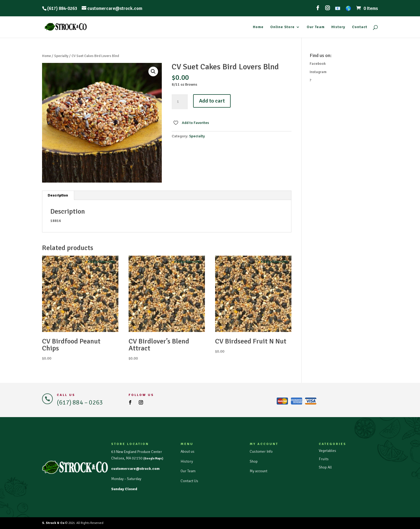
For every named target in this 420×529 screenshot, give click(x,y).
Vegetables (327, 451)
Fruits (324, 459)
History (338, 27)
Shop (254, 461)
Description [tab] (58, 195)
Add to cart (212, 101)
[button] (153, 71)
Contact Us (189, 481)
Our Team (316, 27)
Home (258, 27)
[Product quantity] (180, 102)
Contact (360, 27)
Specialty (61, 56)
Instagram (318, 72)
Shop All (325, 467)
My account (258, 471)
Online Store (282, 27)
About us (187, 451)
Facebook (318, 64)
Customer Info (261, 451)
